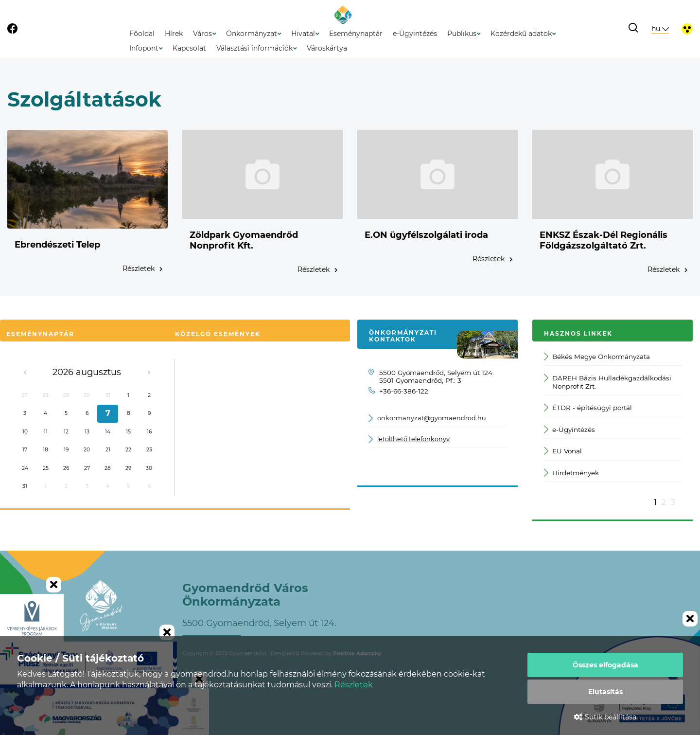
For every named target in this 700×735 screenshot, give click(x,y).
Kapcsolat (189, 48)
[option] (613, 422)
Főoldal (142, 34)
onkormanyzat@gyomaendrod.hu (432, 418)
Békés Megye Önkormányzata (597, 357)
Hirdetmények (572, 473)
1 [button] (655, 502)
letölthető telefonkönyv (413, 439)
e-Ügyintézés (415, 34)
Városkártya (327, 48)
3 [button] (673, 502)
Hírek (174, 34)
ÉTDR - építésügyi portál (588, 408)
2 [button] (664, 502)
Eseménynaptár (356, 34)
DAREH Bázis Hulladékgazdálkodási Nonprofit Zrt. (608, 382)
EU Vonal (563, 451)
